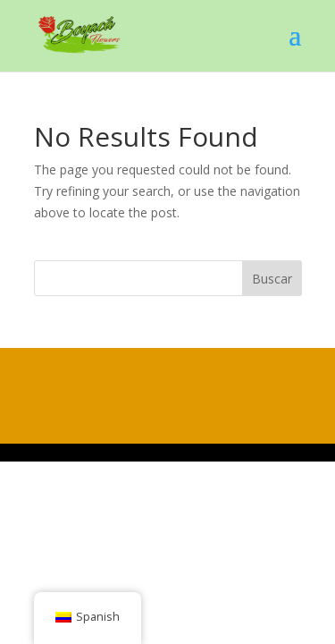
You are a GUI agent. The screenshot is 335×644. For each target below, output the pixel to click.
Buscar (272, 279)
